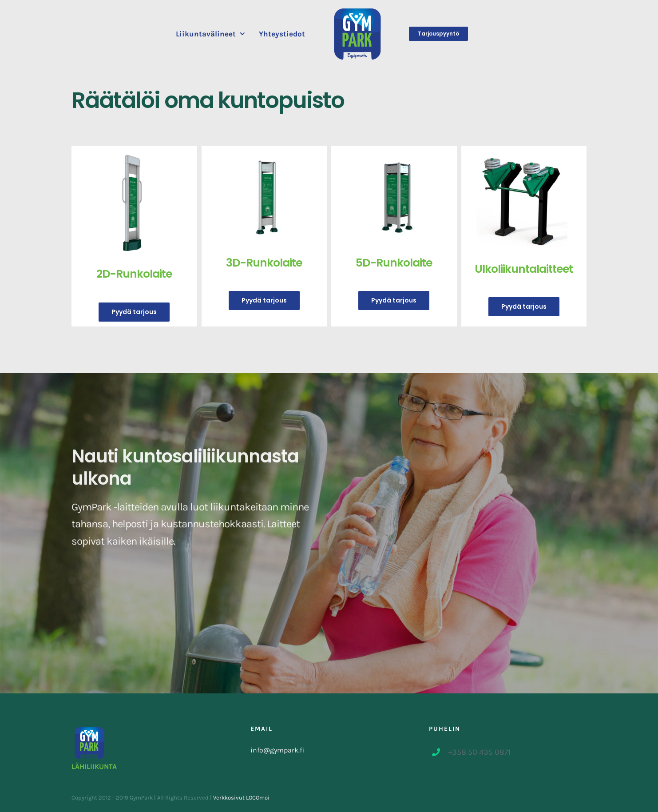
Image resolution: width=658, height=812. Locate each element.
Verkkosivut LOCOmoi (241, 798)
